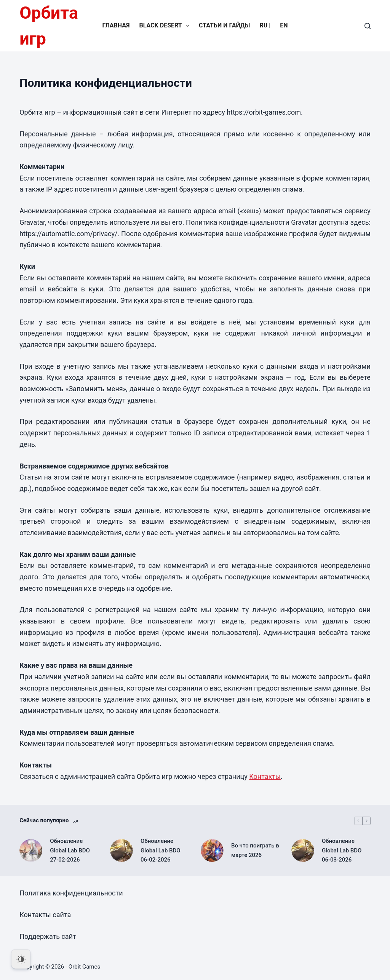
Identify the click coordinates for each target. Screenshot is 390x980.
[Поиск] (368, 26)
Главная (116, 25)
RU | (265, 25)
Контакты (265, 776)
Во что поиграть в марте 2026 (255, 850)
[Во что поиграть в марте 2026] (212, 851)
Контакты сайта (45, 915)
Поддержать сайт (48, 936)
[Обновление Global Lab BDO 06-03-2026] (303, 851)
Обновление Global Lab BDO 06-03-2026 (342, 851)
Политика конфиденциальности (71, 893)
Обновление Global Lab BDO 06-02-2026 (161, 851)
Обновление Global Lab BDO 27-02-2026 (70, 851)
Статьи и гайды (225, 25)
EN (284, 25)
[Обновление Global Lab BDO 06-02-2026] (121, 851)
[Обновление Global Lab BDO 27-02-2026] (31, 851)
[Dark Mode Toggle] (21, 959)
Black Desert (166, 26)
